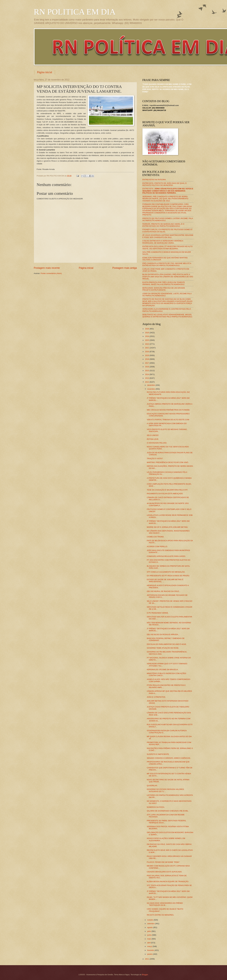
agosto (150, 927)
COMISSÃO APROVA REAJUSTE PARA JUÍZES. (166, 556)
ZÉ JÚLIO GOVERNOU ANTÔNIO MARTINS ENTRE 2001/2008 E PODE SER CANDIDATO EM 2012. (168, 236)
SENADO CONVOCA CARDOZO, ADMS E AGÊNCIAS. (169, 758)
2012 (147, 382)
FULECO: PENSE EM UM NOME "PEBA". (163, 862)
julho (149, 931)
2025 (147, 333)
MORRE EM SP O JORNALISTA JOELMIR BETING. (168, 527)
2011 (147, 959)
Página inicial (45, 72)
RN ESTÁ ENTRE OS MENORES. (160, 915)
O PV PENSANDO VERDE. (158, 613)
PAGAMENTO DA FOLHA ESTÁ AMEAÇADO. (165, 494)
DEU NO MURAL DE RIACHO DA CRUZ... (164, 591)
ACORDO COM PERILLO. (157, 546)
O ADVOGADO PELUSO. (157, 443)
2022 (147, 344)
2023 (147, 340)
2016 (147, 367)
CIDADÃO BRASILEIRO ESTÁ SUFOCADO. (165, 872)
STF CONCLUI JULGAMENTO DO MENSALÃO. (166, 572)
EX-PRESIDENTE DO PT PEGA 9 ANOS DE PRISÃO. (168, 576)
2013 (147, 378)
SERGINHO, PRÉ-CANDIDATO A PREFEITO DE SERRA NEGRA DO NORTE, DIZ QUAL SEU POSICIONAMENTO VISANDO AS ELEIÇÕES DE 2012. (165, 199)
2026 (147, 329)
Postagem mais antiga (125, 268)
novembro (151, 389)
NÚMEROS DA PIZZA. (156, 807)
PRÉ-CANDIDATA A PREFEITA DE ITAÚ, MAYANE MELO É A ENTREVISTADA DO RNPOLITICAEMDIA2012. (167, 264)
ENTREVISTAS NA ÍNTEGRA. (154, 180)
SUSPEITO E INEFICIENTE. (158, 754)
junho (150, 935)
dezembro (151, 385)
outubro (150, 920)
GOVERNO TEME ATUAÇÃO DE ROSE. (163, 648)
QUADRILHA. (152, 786)
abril (149, 943)
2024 (147, 336)
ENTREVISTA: (168, 191)
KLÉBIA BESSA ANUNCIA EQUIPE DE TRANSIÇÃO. (168, 882)
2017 (147, 363)
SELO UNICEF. (153, 435)
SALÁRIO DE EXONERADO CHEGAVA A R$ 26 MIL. (168, 811)
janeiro (150, 954)
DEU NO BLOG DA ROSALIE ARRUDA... (163, 634)
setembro (151, 924)
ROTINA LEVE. (153, 439)
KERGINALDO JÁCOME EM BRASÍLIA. (163, 670)
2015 (147, 371)
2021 (147, 348)
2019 (147, 355)
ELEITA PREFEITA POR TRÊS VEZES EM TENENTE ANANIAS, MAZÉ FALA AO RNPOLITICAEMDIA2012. (164, 283)
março (150, 946)
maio (149, 939)
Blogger (145, 975)
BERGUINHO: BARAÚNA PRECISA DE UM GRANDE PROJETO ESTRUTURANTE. (164, 289)
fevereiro (151, 950)
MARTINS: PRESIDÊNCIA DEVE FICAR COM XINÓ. (168, 462)
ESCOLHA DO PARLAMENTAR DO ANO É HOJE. (167, 644)
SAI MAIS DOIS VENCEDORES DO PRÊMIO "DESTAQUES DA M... (165, 904)
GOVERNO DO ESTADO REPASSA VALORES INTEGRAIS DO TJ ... (165, 790)
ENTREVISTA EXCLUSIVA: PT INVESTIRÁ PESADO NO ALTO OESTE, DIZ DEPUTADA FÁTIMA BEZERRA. (167, 247)
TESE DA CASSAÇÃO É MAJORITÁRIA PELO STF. (167, 490)
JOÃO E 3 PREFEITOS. (156, 697)
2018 (147, 359)
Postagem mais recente (47, 268)
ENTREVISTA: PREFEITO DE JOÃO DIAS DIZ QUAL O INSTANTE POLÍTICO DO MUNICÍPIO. (165, 184)
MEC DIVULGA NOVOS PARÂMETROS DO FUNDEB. (168, 410)
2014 (147, 374)
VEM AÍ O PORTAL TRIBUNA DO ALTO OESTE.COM (168, 420)
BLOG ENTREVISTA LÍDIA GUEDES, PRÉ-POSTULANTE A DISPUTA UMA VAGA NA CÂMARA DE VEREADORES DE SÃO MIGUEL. (168, 277)
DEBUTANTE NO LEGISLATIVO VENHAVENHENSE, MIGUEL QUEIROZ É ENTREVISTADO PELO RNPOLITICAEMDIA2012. (168, 316)
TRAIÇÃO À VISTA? (155, 459)
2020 (147, 352)
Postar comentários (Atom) (51, 273)
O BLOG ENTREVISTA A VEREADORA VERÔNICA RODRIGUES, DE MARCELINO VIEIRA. (163, 242)
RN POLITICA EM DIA (75, 12)
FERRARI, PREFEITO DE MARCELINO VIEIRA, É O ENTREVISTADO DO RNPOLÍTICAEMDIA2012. (163, 225)
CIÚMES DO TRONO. (156, 537)
